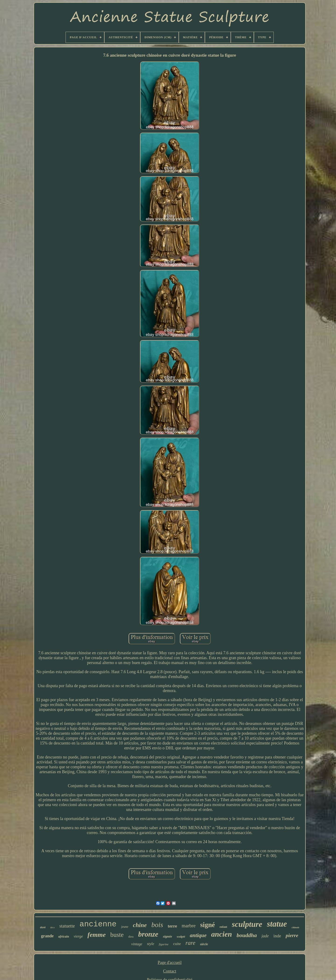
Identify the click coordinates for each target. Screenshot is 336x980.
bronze (148, 934)
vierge (78, 936)
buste (117, 935)
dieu (131, 937)
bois (157, 925)
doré (43, 927)
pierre (292, 935)
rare (190, 943)
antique (198, 935)
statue (277, 924)
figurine (164, 944)
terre (172, 926)
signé (208, 925)
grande (47, 936)
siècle (204, 944)
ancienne (98, 924)
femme (97, 935)
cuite (177, 944)
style (151, 944)
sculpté (181, 937)
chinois (296, 927)
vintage (137, 944)
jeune (125, 927)
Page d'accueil (170, 963)
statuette (67, 926)
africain (64, 937)
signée (167, 936)
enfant (223, 927)
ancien (222, 934)
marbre (189, 926)
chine (140, 925)
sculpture (247, 924)
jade (265, 936)
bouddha (247, 935)
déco (52, 927)
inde (277, 936)
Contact (170, 971)
